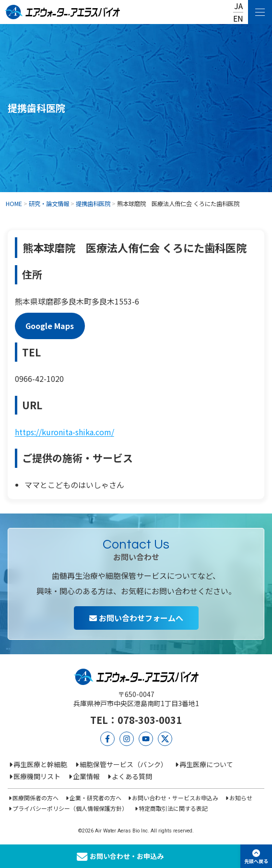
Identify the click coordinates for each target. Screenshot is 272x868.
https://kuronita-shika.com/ (65, 432)
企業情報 (86, 776)
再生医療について (206, 764)
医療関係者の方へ (35, 798)
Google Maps (50, 326)
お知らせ (241, 798)
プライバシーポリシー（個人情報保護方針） (70, 808)
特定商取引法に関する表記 (173, 808)
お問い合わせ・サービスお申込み (175, 798)
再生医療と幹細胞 (40, 764)
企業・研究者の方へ (95, 798)
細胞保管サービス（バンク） (124, 764)
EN (238, 18)
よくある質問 (132, 776)
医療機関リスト (37, 776)
